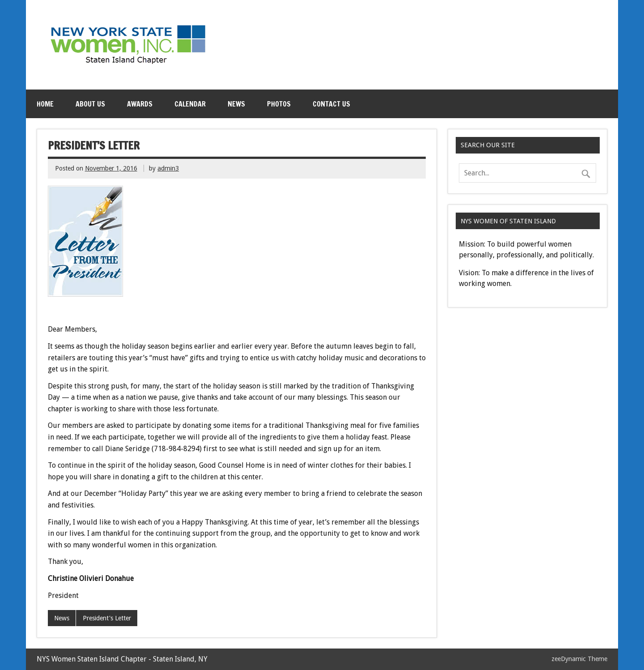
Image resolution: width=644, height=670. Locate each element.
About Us (90, 104)
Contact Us (331, 104)
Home (45, 104)
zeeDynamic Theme (579, 659)
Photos (279, 104)
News (236, 104)
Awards (140, 104)
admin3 (168, 168)
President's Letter (107, 618)
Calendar (190, 104)
